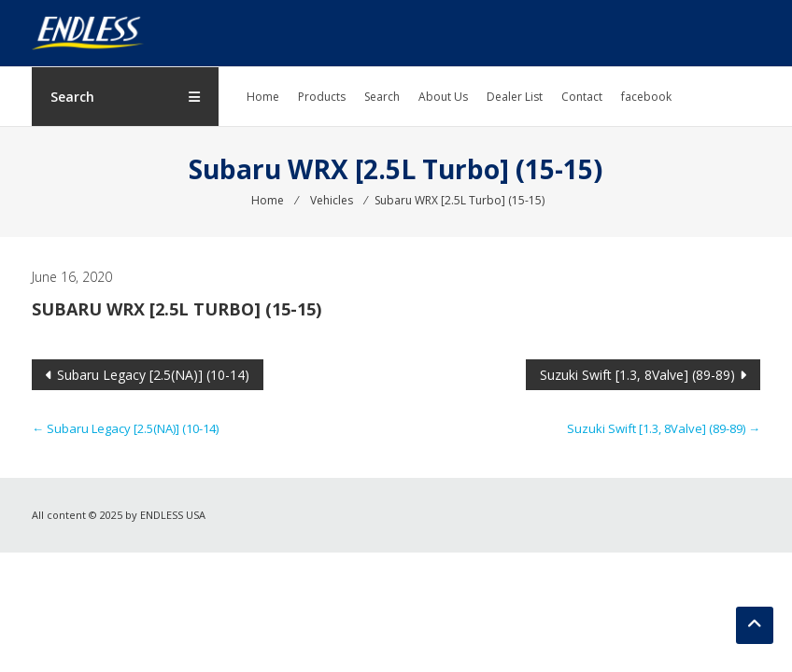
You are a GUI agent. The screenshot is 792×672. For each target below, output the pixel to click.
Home (263, 97)
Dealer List (515, 97)
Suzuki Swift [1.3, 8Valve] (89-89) (637, 375)
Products (322, 97)
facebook (646, 97)
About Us (443, 97)
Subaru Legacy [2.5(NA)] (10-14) (153, 375)
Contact (582, 97)
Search (382, 97)
